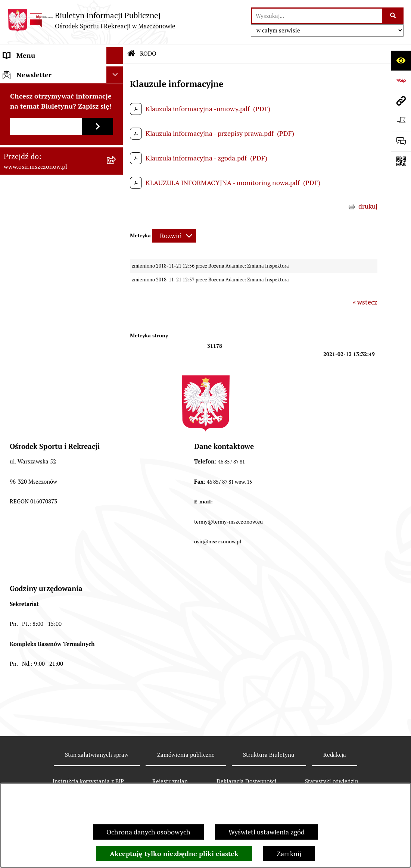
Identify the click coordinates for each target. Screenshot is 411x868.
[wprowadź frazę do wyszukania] (317, 16)
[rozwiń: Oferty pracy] (116, 156)
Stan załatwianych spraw (97, 755)
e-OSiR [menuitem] (14, 223)
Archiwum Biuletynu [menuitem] (34, 173)
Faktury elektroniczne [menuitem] (36, 106)
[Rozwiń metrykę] (174, 236)
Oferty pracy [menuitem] (22, 156)
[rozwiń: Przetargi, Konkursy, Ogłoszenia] (116, 140)
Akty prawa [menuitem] (20, 89)
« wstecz (365, 302)
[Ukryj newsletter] (115, 243)
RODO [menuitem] (13, 190)
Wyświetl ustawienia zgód (267, 832)
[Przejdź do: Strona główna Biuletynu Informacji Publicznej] (131, 54)
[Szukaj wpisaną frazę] (393, 16)
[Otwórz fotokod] (401, 161)
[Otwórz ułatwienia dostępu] (401, 60)
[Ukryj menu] (115, 55)
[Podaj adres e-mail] (46, 294)
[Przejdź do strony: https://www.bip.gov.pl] (401, 81)
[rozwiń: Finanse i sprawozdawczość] (116, 123)
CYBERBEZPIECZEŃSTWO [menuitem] (43, 207)
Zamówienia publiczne (186, 755)
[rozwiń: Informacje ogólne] (116, 72)
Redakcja (335, 755)
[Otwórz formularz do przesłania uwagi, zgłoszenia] (401, 141)
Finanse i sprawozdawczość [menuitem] (44, 123)
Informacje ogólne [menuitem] (30, 72)
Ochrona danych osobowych (148, 832)
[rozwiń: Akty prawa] (116, 89)
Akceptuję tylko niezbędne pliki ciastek (174, 854)
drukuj (368, 206)
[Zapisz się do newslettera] (98, 294)
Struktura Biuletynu (269, 755)
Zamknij (289, 854)
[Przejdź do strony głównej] (91, 20)
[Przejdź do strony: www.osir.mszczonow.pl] (401, 101)
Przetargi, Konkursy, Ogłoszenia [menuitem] (50, 139)
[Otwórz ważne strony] (401, 121)
